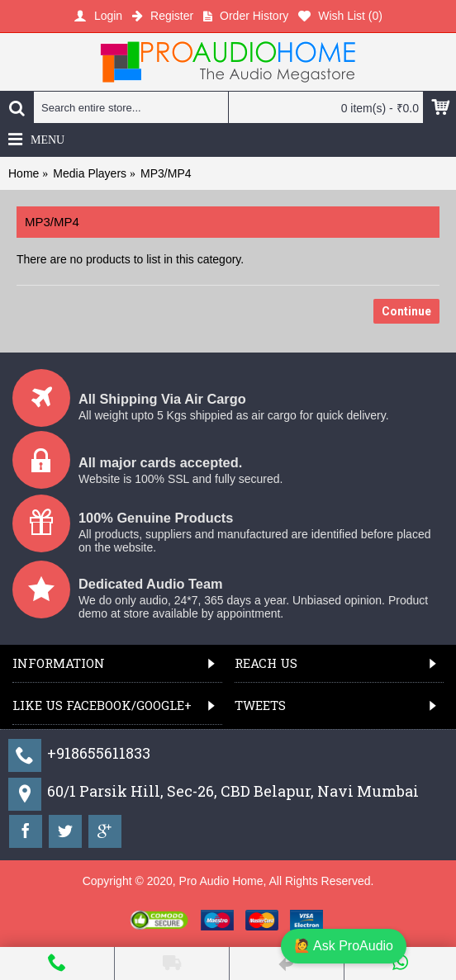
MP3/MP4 (166, 173)
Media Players (90, 173)
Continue (406, 311)
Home (24, 173)
